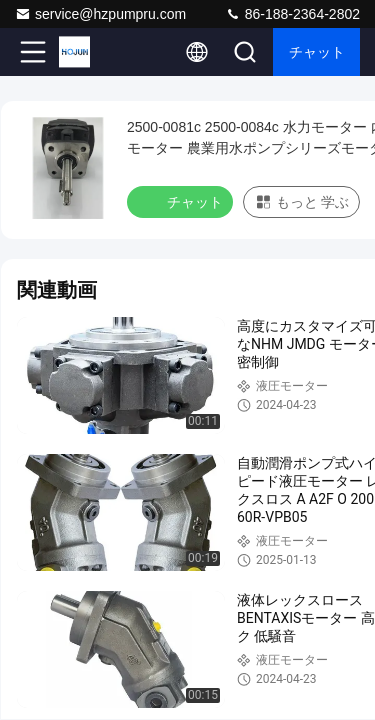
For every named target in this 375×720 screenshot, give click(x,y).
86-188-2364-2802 (292, 14)
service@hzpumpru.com (100, 14)
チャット (317, 52)
